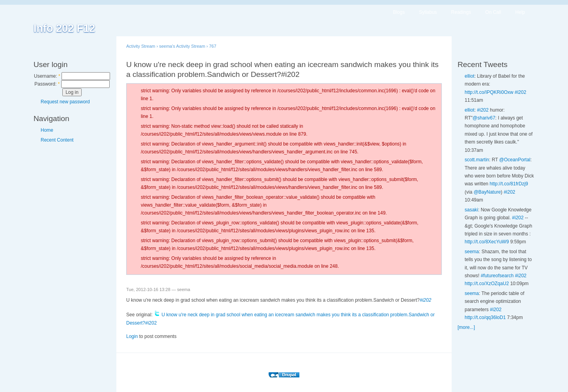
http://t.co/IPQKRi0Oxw (489, 92)
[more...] (466, 327)
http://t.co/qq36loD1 (485, 317)
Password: (47, 84)
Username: (47, 76)
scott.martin (477, 160)
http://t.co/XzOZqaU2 (487, 284)
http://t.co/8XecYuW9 (487, 242)
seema (472, 252)
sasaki (471, 210)
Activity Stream (141, 46)
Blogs (399, 12)
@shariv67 (484, 118)
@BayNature (487, 192)
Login (132, 336)
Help (520, 12)
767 (213, 46)
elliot (470, 76)
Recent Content (57, 140)
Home (47, 130)
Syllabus (428, 12)
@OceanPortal (515, 160)
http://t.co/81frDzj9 (509, 184)
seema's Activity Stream (182, 46)
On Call (493, 12)
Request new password (65, 102)
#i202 (425, 300)
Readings (461, 12)
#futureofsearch (497, 276)
